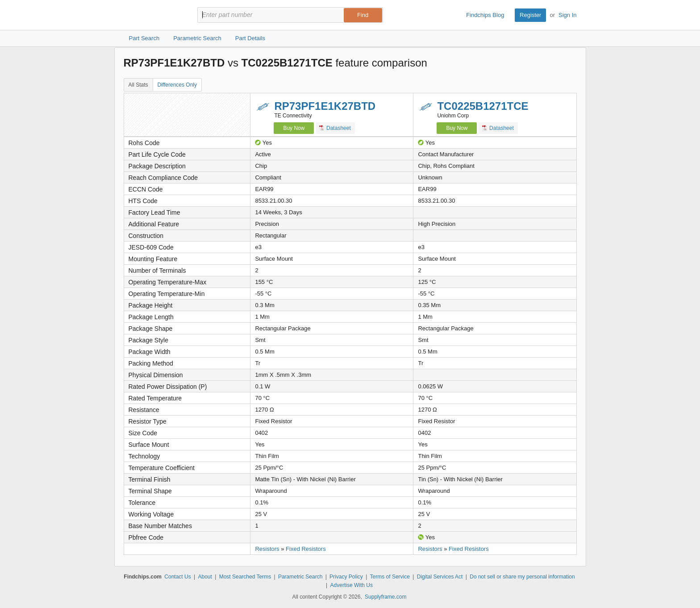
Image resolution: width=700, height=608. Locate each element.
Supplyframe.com (385, 597)
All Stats (138, 85)
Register (530, 15)
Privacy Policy (346, 577)
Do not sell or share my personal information (522, 577)
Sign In (567, 15)
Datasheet (335, 128)
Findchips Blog (485, 15)
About (205, 577)
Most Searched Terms (245, 577)
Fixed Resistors (306, 549)
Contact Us (177, 577)
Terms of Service (390, 577)
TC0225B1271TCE (483, 106)
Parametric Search (300, 577)
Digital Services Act (440, 577)
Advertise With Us (352, 585)
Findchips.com (153, 15)
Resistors (267, 549)
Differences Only (177, 85)
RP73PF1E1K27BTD (325, 106)
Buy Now (294, 128)
